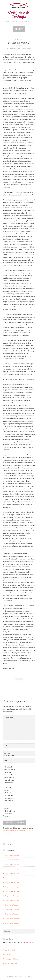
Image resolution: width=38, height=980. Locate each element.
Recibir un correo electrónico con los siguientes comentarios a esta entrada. (10, 794)
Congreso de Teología (19, 15)
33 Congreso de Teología (11, 900)
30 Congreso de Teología (11, 914)
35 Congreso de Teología (11, 891)
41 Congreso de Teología (11, 864)
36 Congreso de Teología (11, 887)
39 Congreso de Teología (11, 873)
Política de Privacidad (10, 950)
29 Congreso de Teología (11, 919)
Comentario (9, 719)
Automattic (26, 976)
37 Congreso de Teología (11, 882)
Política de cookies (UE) (10, 964)
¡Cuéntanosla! (30, 942)
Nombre (8, 746)
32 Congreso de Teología (11, 905)
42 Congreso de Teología (11, 860)
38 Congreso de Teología (11, 878)
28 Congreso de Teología (11, 923)
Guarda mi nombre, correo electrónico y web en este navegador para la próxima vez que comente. (10, 775)
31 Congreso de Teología (11, 909)
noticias (19, 39)
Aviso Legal (6, 954)
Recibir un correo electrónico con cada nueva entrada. (10, 811)
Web (6, 760)
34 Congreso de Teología (11, 896)
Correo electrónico (9, 755)
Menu (20, 29)
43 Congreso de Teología (11, 855)
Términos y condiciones (10, 959)
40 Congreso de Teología (11, 869)
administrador (27, 48)
